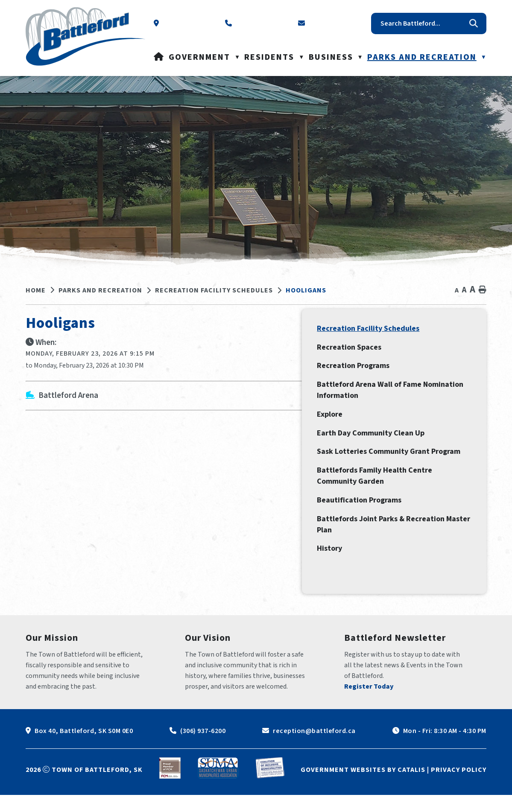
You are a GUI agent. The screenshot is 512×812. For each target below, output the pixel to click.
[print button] (483, 290)
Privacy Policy (459, 787)
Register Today (369, 704)
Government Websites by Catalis (363, 787)
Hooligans (306, 290)
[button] (474, 23)
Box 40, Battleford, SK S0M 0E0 (84, 748)
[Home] (159, 57)
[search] (422, 23)
